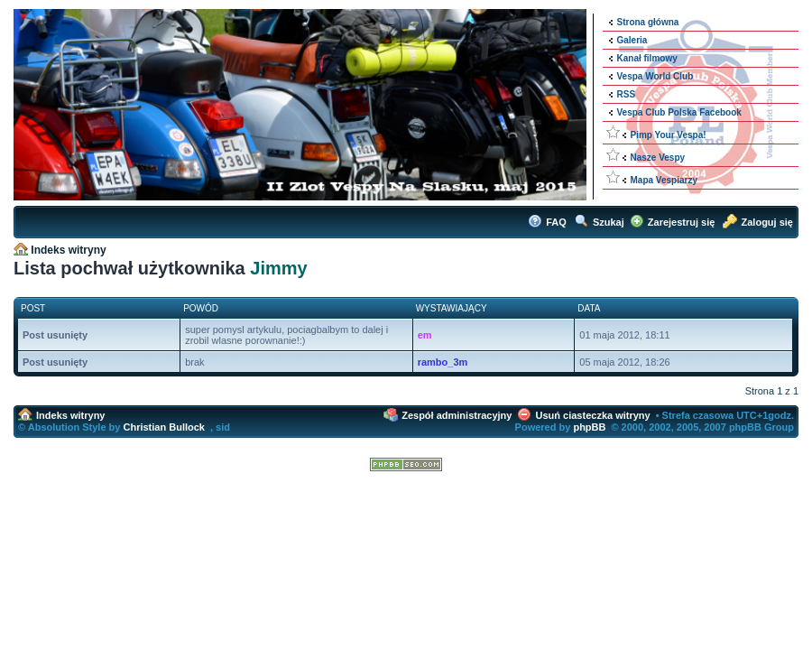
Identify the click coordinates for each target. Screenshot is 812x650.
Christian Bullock (163, 427)
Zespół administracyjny (457, 415)
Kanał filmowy (647, 58)
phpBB (589, 427)
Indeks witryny (68, 250)
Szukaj (609, 222)
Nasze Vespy (658, 158)
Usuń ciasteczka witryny (593, 415)
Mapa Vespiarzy (664, 180)
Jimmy (278, 268)
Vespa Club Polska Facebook (679, 112)
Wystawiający (452, 308)
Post (33, 308)
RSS (627, 94)
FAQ (556, 222)
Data (589, 308)
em (425, 335)
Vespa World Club (655, 76)
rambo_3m (443, 362)
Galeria (632, 40)
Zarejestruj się (682, 222)
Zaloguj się (767, 222)
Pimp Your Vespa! (669, 135)
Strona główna (648, 22)
